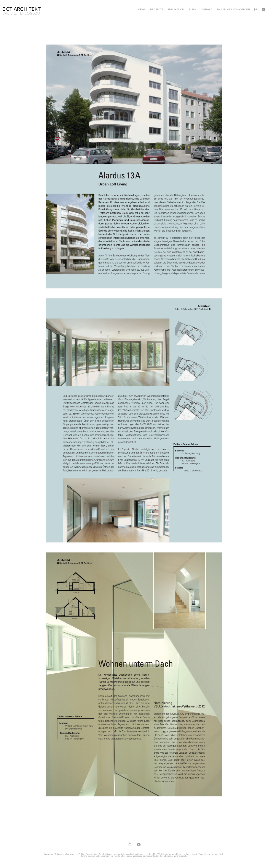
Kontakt (206, 9)
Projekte (157, 9)
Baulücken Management (233, 9)
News (142, 9)
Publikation (176, 9)
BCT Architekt (22, 9)
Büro (192, 9)
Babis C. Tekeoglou (21, 13)
